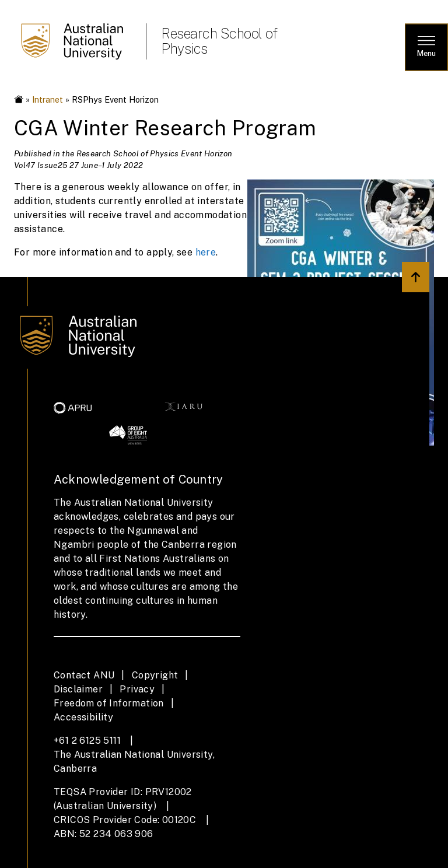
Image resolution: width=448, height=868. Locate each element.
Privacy (137, 689)
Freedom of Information (109, 703)
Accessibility (83, 717)
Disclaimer (78, 689)
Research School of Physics (219, 41)
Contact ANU (84, 675)
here (206, 252)
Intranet (48, 99)
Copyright (155, 675)
